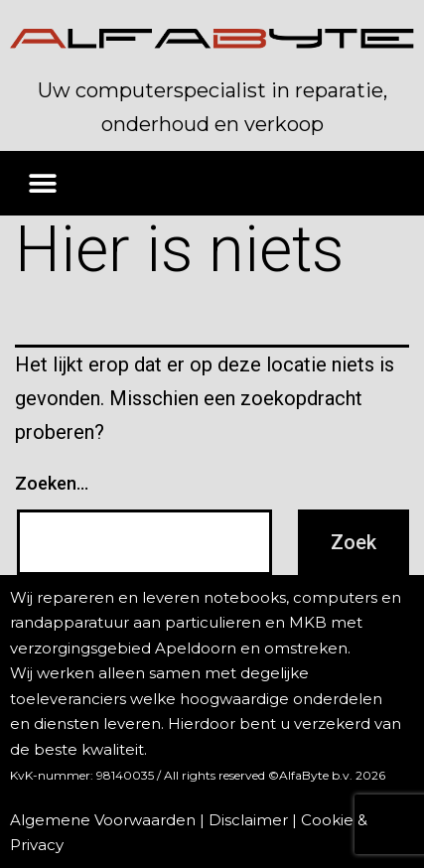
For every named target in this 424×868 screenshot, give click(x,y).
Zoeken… (52, 483)
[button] (42, 183)
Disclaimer (248, 820)
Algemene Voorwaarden (103, 820)
